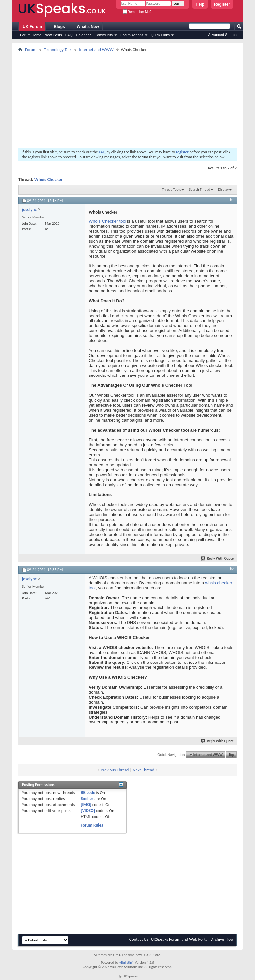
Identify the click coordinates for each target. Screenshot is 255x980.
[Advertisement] (127, 100)
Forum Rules (92, 825)
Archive (218, 939)
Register (222, 4)
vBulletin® (127, 963)
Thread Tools (171, 189)
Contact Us (139, 939)
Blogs (59, 27)
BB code (88, 793)
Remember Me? (137, 12)
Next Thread (144, 770)
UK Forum (32, 27)
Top (231, 755)
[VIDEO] (88, 810)
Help (200, 4)
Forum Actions (132, 35)
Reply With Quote (217, 559)
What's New (88, 27)
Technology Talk (58, 50)
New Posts (53, 35)
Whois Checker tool (107, 221)
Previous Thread (115, 770)
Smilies (87, 799)
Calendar (84, 35)
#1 (232, 200)
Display (223, 189)
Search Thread (200, 189)
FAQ (69, 35)
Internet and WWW (96, 50)
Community (104, 35)
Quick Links (160, 35)
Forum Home (31, 35)
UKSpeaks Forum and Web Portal (180, 939)
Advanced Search (222, 35)
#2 (232, 569)
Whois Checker (48, 179)
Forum (31, 50)
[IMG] (86, 805)
